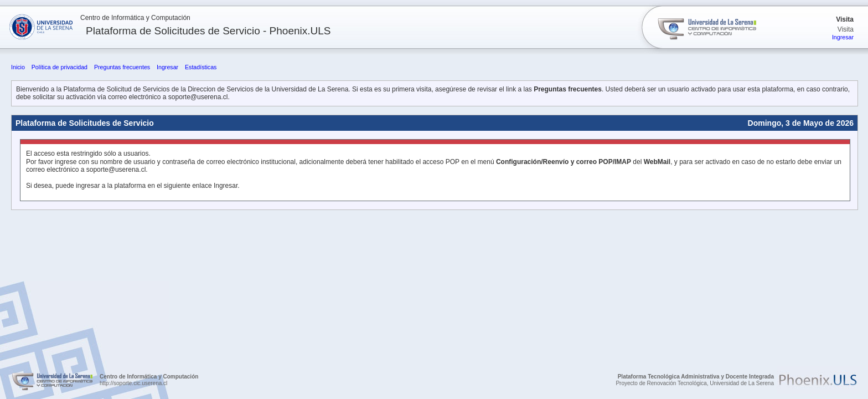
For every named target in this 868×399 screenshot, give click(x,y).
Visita (845, 19)
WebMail (657, 162)
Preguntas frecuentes (122, 67)
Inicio (18, 67)
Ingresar (843, 37)
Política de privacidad (60, 67)
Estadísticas (201, 67)
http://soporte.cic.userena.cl (133, 383)
